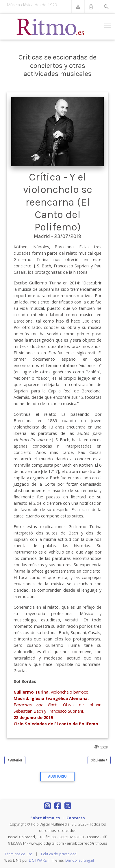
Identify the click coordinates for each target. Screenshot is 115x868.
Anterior (16, 760)
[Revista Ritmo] (51, 27)
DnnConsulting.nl (80, 860)
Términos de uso (18, 854)
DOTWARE (38, 860)
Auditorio (57, 776)
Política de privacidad (59, 854)
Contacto (76, 818)
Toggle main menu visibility (108, 24)
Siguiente (98, 760)
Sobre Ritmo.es (45, 818)
